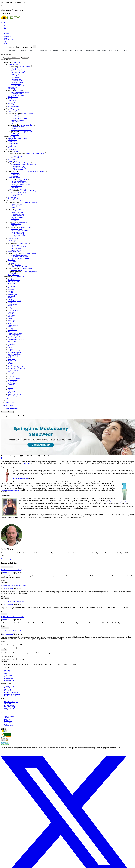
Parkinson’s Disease (14, 338)
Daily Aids (79, 50)
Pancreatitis (11, 391)
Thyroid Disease (13, 375)
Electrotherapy (13, 222)
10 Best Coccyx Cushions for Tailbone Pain (13, 586)
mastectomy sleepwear (21, 479)
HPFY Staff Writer (8, 573)
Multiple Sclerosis (13, 311)
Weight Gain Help (13, 325)
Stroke (10, 357)
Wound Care (12, 50)
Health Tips (8, 719)
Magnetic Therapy (13, 242)
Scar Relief (11, 103)
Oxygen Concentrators (18, 166)
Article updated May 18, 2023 (39, 456)
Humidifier (15, 176)
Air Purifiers (15, 173)
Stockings (14, 207)
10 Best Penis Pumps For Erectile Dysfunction (14, 631)
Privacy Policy (9, 678)
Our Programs (5, 699)
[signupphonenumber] (9, 659)
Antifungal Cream (17, 94)
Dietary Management (14, 396)
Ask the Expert (9, 726)
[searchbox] (9, 47)
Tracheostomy (13, 179)
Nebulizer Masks (16, 158)
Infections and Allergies (15, 352)
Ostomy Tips (12, 142)
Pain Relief (11, 263)
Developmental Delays (14, 336)
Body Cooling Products (15, 272)
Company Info (5, 667)
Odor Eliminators (13, 97)
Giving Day (8, 703)
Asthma (10, 302)
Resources (4, 713)
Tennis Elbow (12, 322)
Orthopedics (54, 50)
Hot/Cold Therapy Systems (19, 255)
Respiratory (43, 50)
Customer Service (6, 683)
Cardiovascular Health (14, 351)
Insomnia (11, 298)
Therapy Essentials (13, 275)
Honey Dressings (16, 76)
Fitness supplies (16, 250)
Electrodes (15, 225)
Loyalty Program (9, 705)
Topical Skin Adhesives (18, 95)
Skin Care (11, 90)
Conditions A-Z (10, 277)
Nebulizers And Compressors (17, 153)
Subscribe (4, 650)
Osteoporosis (12, 359)
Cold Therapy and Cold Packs (20, 258)
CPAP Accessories (17, 194)
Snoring (10, 319)
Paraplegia (11, 312)
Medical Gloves (12, 87)
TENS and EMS (16, 224)
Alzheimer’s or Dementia (15, 333)
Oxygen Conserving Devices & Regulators (24, 165)
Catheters (11, 117)
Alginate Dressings (17, 69)
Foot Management (17, 211)
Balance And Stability (18, 234)
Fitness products (13, 244)
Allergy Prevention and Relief (17, 171)
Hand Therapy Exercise (18, 235)
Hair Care (11, 373)
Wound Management (14, 107)
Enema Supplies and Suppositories (21, 130)
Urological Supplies (14, 125)
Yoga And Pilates (16, 248)
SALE (126, 50)
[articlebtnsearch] (25, 58)
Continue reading (6, 559)
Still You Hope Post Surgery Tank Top (116, 502)
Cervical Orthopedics (18, 216)
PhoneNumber (21, 659)
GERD (10, 390)
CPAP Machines (16, 196)
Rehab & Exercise (14, 227)
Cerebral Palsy (12, 286)
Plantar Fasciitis (12, 314)
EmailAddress (21, 648)
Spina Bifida (11, 320)
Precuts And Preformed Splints (20, 266)
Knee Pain (11, 291)
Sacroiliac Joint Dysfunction (16, 367)
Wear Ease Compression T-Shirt (10, 490)
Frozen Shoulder (13, 330)
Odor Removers (12, 140)
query (2, 58)
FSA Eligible (8, 721)
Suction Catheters (17, 186)
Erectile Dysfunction (14, 280)
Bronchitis (11, 385)
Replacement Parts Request (12, 694)
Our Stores (7, 674)
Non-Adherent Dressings (19, 85)
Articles (7, 718)
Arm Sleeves (15, 237)
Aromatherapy (12, 260)
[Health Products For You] (67, 18)
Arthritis (10, 299)
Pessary (14, 128)
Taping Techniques (14, 268)
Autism (10, 306)
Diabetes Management (14, 301)
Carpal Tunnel (12, 293)
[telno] (6, 38)
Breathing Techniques (14, 199)
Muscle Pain (11, 283)
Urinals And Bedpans (18, 127)
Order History (8, 689)
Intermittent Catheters (18, 120)
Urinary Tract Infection (15, 354)
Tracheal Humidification (18, 181)
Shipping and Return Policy (12, 693)
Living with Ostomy (14, 145)
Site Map (7, 677)
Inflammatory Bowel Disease (16, 369)
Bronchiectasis (12, 360)
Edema (10, 288)
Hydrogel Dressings (17, 68)
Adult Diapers (5, 598)
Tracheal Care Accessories (19, 183)
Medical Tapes (12, 102)
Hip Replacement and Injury (16, 340)
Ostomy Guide (12, 146)
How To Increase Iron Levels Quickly (12, 570)
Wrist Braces (15, 219)
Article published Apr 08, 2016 (20, 456)
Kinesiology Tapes (17, 270)
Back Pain (11, 290)
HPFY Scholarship (10, 707)
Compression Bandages (15, 64)
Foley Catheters (16, 122)
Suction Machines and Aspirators (21, 184)
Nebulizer (14, 155)
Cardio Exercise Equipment (19, 232)
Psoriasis (10, 327)
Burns (10, 307)
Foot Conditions (13, 304)
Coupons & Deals (9, 716)
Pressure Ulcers (12, 294)
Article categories (7, 59)
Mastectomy (101, 50)
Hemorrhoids (15, 135)
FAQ (6, 724)
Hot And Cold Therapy (15, 253)
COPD (10, 365)
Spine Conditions (13, 341)
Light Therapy (12, 261)
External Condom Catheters (19, 118)
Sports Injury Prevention (15, 282)
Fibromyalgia (12, 328)
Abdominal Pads (13, 100)
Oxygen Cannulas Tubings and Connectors (24, 168)
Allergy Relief (16, 174)
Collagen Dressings (17, 82)
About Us (7, 670)
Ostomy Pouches (13, 143)
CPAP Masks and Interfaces (19, 193)
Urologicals (23, 50)
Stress (10, 323)
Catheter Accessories (15, 113)
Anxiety (10, 364)
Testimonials (8, 675)
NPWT (10, 108)
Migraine (11, 309)
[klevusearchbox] (34, 47)
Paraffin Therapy (13, 240)
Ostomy (33, 50)
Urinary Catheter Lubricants (20, 115)
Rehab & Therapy (115, 50)
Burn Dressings (16, 77)
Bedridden (11, 331)
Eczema (10, 362)
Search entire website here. (25, 47)
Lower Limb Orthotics (18, 212)
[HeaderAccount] (9, 40)
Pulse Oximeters (13, 161)
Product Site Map (9, 680)
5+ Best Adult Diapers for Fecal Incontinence (14, 601)
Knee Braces (15, 220)
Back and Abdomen (17, 217)
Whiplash (11, 388)
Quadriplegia (12, 315)
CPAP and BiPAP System (16, 191)
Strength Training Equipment (20, 230)
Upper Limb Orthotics (18, 214)
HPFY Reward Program (11, 702)
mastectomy (27, 463)
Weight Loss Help (13, 356)
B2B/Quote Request (10, 696)
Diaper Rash (11, 296)
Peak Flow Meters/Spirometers (17, 189)
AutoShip (7, 710)
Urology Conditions (14, 132)
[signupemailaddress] (9, 648)
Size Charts (8, 722)
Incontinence (89, 50)
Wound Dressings (14, 66)
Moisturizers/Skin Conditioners (20, 92)
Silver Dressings (16, 79)
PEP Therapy (12, 160)
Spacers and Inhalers (14, 178)
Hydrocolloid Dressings (18, 71)
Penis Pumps (5, 628)
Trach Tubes (15, 188)
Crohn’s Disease (13, 285)
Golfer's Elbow (12, 383)
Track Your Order (9, 686)
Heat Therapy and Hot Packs (20, 257)
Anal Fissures (12, 393)
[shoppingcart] (69, 43)
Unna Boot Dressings (18, 81)
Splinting (11, 265)
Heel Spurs (11, 278)
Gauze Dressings (16, 84)
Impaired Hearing (13, 380)
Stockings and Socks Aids (19, 206)
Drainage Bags (12, 112)
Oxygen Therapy (13, 163)
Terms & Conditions (10, 691)
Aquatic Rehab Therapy (15, 252)
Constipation (12, 344)
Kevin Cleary (6, 456)
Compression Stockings (15, 203)
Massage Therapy (13, 239)
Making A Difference (7, 567)
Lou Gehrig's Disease (14, 378)
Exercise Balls (16, 245)
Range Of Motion (13, 370)
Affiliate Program (9, 708)
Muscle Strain (12, 377)
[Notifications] (6, 41)
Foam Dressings (16, 74)
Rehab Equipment (17, 229)
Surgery (10, 348)
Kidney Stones (16, 133)
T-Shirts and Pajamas (7, 412)
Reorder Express (9, 688)
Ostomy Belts (12, 150)
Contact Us (8, 37)
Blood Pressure (12, 346)
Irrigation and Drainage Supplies (17, 138)
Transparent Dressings (18, 73)
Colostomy (11, 148)
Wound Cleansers (13, 105)
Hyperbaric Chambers (18, 169)
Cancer (10, 386)
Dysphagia (11, 343)
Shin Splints (11, 317)
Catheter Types (16, 123)
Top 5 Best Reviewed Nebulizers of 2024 (13, 617)
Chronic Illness (12, 381)
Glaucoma (11, 349)
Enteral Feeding (67, 50)
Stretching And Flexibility (19, 247)
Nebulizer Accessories (18, 156)
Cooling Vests (15, 273)
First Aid (10, 99)
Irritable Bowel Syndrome (15, 394)
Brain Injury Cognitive (14, 335)
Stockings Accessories (18, 204)
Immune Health (12, 197)
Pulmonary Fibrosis (14, 372)
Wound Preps (12, 89)
